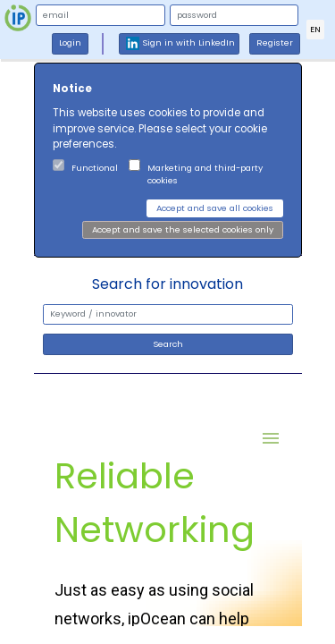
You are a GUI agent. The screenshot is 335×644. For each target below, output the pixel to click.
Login (70, 42)
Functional (95, 168)
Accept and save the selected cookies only (183, 229)
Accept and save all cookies (215, 208)
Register (275, 42)
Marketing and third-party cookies (205, 174)
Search (168, 344)
